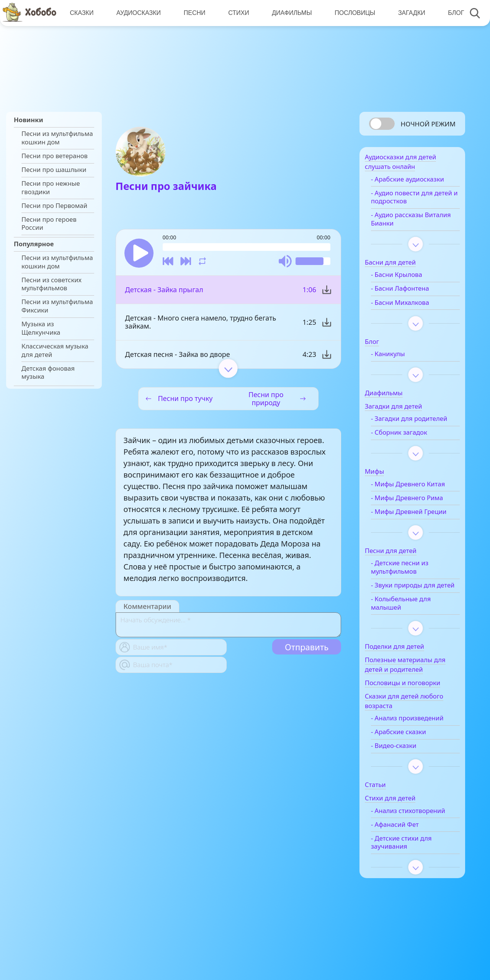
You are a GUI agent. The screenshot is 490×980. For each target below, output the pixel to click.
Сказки (82, 13)
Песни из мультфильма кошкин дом (57, 138)
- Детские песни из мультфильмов (410, 587)
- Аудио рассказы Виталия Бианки (407, 222)
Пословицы (353, 13)
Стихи (237, 13)
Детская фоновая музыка (48, 373)
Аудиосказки (138, 13)
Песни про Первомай (54, 206)
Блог (453, 13)
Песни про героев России (49, 224)
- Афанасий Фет (405, 861)
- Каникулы (398, 357)
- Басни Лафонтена (410, 292)
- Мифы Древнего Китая (418, 496)
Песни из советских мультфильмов (51, 284)
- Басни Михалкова (410, 306)
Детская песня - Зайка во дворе (178, 355)
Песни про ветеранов (55, 156)
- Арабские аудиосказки (417, 182)
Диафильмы (290, 13)
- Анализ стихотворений (404, 843)
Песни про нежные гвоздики (51, 188)
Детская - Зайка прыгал (164, 291)
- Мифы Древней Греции (407, 527)
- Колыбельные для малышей (411, 631)
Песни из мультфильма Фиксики (57, 306)
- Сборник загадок (409, 444)
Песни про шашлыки (54, 170)
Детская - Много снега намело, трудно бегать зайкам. (201, 323)
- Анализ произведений (417, 746)
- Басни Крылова (407, 278)
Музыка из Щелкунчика (41, 328)
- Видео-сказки (404, 774)
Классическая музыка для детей (55, 350)
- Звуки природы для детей (413, 609)
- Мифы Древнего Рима (417, 509)
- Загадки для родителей (402, 426)
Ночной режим (428, 124)
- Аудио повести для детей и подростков (412, 200)
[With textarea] (228, 626)
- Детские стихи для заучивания (411, 879)
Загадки (409, 13)
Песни (194, 13)
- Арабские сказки (408, 760)
